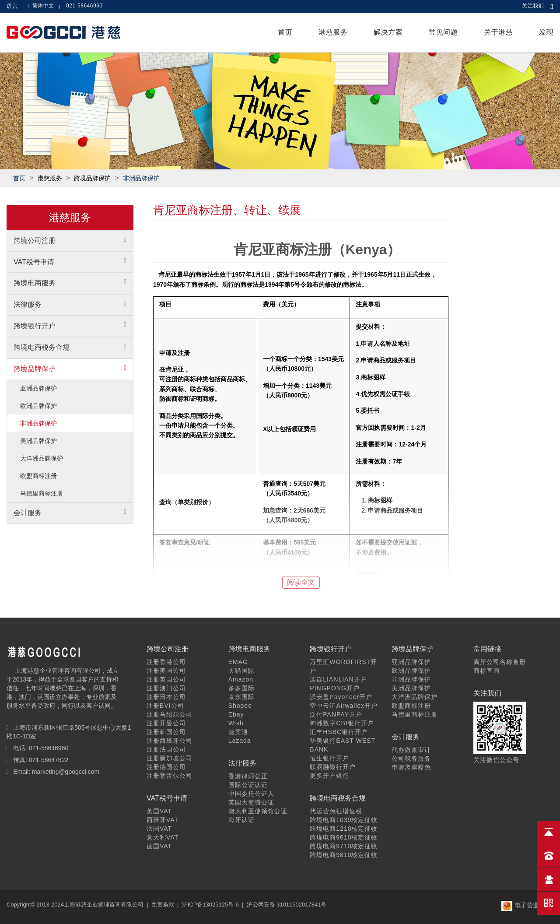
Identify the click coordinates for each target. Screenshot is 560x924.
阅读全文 (301, 582)
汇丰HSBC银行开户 (339, 732)
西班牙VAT (163, 820)
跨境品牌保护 (35, 369)
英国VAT (159, 811)
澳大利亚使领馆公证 (258, 811)
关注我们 (533, 6)
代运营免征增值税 (336, 811)
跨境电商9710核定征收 (344, 846)
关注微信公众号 (496, 760)
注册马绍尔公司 (170, 714)
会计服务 (28, 513)
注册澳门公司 (166, 688)
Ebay (236, 714)
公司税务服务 (411, 759)
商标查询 (486, 671)
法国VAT (159, 829)
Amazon (241, 679)
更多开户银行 (329, 776)
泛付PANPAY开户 (336, 714)
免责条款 (163, 905)
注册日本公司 (166, 697)
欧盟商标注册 (38, 476)
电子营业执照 (526, 905)
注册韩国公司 (166, 732)
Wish (236, 723)
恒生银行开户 (329, 758)
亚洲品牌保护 (38, 388)
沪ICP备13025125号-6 (210, 905)
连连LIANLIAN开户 (338, 679)
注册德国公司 (166, 767)
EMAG (238, 662)
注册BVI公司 (165, 706)
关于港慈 (498, 32)
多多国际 (241, 688)
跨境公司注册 (35, 241)
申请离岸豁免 (411, 767)
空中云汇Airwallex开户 (344, 706)
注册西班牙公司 (170, 741)
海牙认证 (241, 820)
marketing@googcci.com (66, 772)
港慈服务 (333, 32)
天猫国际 (241, 671)
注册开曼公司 (166, 723)
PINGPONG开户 (334, 688)
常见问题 (443, 32)
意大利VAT (163, 837)
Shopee (240, 706)
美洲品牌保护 (38, 441)
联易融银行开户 (333, 767)
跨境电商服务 (35, 283)
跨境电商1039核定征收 (344, 820)
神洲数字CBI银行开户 (342, 723)
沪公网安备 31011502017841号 (287, 905)
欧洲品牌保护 (38, 406)
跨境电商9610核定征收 (344, 837)
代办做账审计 (411, 750)
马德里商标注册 (42, 493)
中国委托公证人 (251, 794)
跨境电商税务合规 (42, 347)
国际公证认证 (248, 785)
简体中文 (43, 6)
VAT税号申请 (34, 262)
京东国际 (241, 697)
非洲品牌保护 (141, 178)
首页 (285, 32)
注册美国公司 (166, 671)
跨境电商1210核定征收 (344, 829)
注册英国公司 (166, 679)
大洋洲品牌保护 (42, 458)
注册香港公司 (166, 662)
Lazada (240, 741)
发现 (546, 32)
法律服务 (28, 304)
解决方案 (388, 32)
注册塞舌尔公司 (170, 776)
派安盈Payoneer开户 (341, 697)
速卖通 (238, 732)
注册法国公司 (166, 749)
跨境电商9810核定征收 (344, 855)
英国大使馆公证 (251, 802)
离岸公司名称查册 (500, 662)
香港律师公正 (248, 776)
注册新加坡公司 (170, 758)
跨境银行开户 (35, 326)
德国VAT (159, 846)
